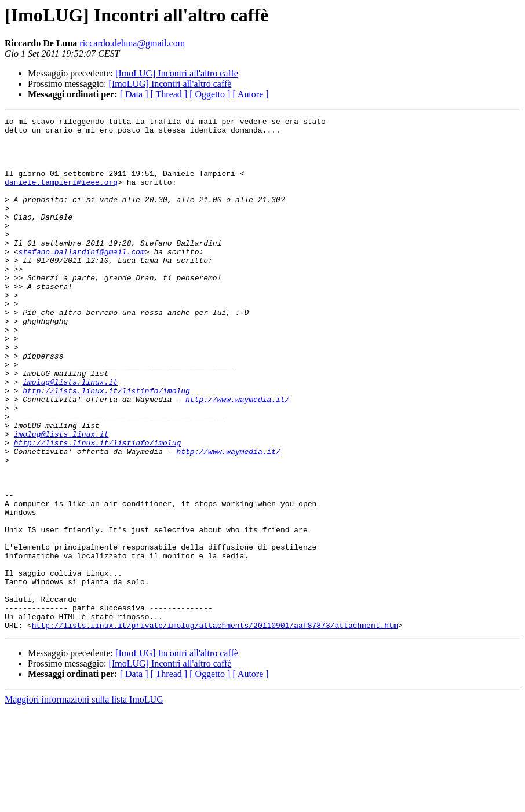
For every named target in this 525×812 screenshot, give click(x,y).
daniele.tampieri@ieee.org (61, 196)
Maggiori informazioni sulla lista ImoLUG (84, 802)
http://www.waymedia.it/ (237, 456)
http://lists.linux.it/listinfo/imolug (106, 446)
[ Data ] (134, 94)
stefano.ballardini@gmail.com (81, 279)
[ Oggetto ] (210, 94)
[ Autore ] (250, 94)
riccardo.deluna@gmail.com (132, 43)
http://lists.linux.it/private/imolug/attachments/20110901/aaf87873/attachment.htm (215, 727)
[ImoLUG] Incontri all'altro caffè (177, 73)
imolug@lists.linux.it (70, 436)
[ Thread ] (169, 94)
